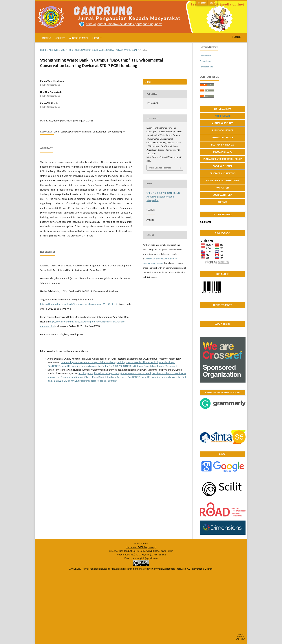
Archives (60, 38)
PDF (149, 82)
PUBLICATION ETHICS (223, 130)
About (96, 38)
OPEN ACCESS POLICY (223, 138)
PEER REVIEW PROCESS (223, 145)
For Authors (205, 61)
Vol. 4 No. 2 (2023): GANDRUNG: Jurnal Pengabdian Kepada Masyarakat (99, 50)
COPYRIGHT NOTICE (223, 166)
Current (47, 38)
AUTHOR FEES (223, 188)
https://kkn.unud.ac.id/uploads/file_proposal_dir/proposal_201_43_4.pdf (79, 304)
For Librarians (206, 67)
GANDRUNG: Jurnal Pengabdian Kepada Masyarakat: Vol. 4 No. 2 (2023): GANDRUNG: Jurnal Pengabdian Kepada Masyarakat (112, 366)
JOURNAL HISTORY (223, 195)
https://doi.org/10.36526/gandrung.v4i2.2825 (69, 121)
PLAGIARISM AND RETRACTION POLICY (223, 159)
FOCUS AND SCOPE (223, 152)
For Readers (205, 56)
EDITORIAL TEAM (223, 109)
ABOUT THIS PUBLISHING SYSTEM (223, 181)
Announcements (79, 38)
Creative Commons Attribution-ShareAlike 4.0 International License (178, 569)
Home (43, 50)
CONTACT (223, 202)
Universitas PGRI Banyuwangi (141, 547)
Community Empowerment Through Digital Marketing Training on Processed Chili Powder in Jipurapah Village (118, 362)
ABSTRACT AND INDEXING (223, 173)
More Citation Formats (160, 168)
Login (213, 3)
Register (202, 3)
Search (236, 37)
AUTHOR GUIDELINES (223, 123)
